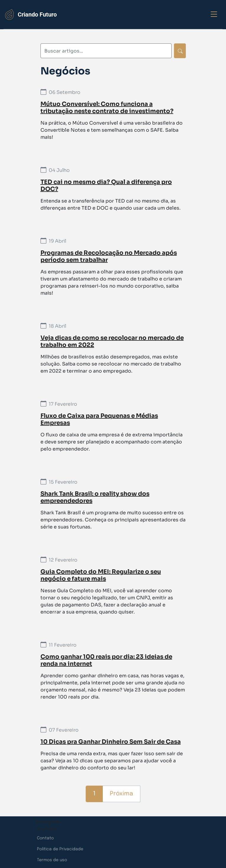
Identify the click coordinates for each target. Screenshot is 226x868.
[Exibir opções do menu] (214, 14)
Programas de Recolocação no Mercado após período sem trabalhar (109, 256)
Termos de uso (52, 860)
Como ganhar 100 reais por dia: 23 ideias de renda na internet (106, 660)
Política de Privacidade (60, 849)
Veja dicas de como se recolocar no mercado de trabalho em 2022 (112, 341)
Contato (45, 838)
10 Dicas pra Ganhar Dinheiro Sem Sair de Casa (111, 742)
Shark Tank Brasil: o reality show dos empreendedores (95, 497)
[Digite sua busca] (106, 51)
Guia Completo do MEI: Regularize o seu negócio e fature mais (101, 575)
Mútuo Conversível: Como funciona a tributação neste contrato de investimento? (107, 108)
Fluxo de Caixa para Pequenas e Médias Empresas (99, 419)
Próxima (121, 794)
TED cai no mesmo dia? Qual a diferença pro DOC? (106, 186)
